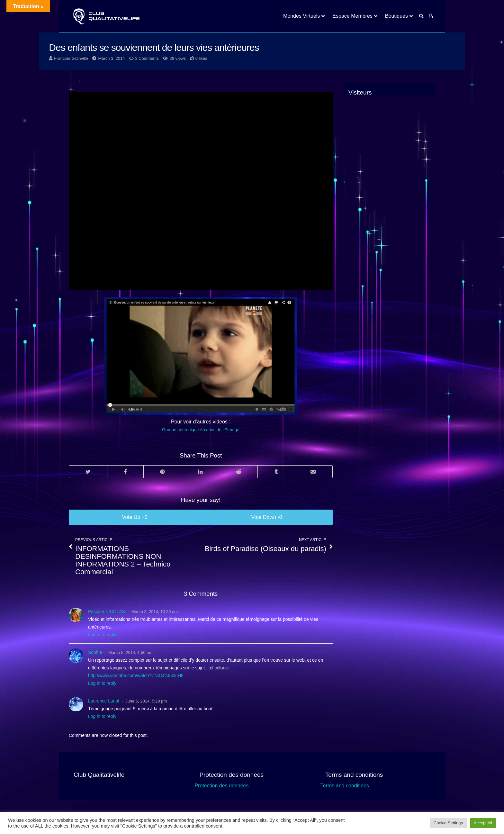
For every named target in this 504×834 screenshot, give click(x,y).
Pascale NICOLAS (107, 612)
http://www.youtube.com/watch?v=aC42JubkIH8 (136, 675)
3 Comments (147, 58)
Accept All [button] (483, 823)
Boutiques (396, 16)
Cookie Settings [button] (448, 823)
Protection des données (221, 786)
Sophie (95, 652)
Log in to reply (102, 635)
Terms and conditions (345, 786)
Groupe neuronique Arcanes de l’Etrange (201, 430)
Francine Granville (71, 58)
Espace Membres (352, 16)
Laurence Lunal (104, 701)
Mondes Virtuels (301, 16)
